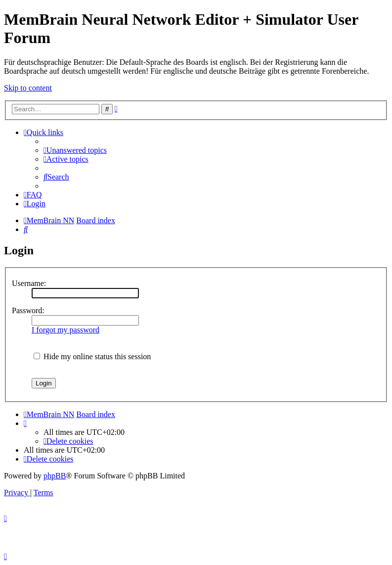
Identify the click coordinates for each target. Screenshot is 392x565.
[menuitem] (75, 150)
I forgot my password (65, 330)
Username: (29, 283)
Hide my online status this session (92, 356)
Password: (28, 310)
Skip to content (28, 88)
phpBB (55, 476)
